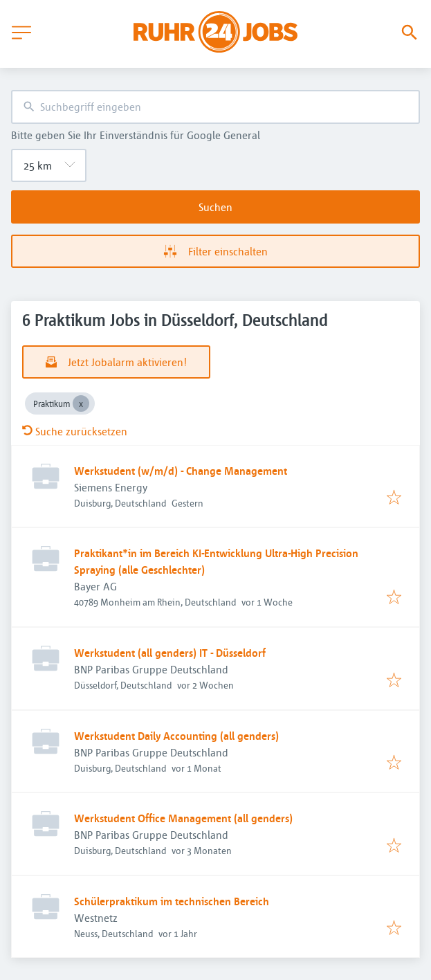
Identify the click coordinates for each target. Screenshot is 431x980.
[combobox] (215, 107)
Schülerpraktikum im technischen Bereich (172, 901)
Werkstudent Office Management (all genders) (183, 818)
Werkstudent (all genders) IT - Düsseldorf (170, 653)
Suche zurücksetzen (75, 431)
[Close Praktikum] (81, 403)
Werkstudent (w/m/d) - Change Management (181, 471)
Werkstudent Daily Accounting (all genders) (176, 736)
